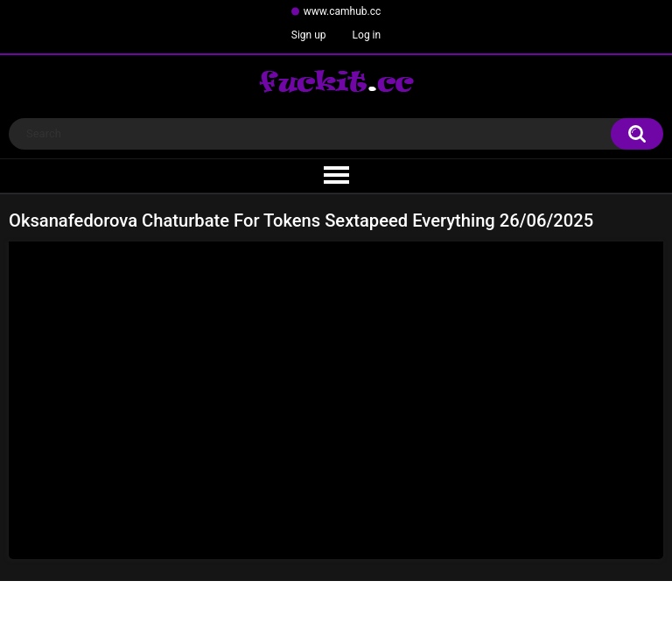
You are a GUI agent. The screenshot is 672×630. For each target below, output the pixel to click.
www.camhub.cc (343, 11)
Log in (367, 35)
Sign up (309, 35)
